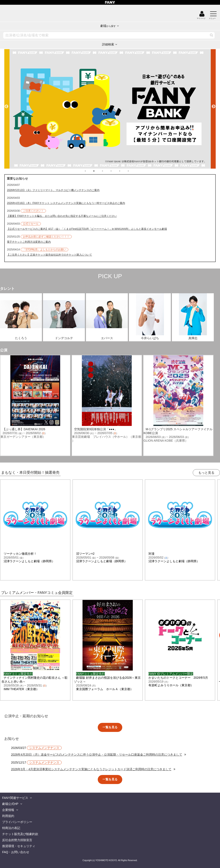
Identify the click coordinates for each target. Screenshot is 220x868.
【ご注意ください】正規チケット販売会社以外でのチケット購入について (49, 255)
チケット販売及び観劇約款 (20, 834)
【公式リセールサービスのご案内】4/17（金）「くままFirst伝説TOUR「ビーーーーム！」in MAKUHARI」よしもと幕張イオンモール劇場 (87, 229)
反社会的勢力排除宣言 (17, 840)
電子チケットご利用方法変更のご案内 (29, 242)
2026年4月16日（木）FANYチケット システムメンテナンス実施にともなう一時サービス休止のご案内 (66, 203)
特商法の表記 (11, 828)
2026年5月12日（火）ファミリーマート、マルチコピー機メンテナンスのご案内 (53, 190)
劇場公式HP (10, 804)
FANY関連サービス (15, 798)
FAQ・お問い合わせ (16, 852)
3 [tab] (107, 171)
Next (214, 105)
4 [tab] (115, 171)
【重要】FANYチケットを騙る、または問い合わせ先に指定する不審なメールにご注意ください (62, 216)
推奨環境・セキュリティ (19, 846)
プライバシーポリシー (17, 822)
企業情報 (8, 810)
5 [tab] (124, 171)
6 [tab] (133, 171)
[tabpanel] (110, 109)
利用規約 (8, 816)
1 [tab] (90, 171)
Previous (6, 105)
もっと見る (206, 473)
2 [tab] (98, 171)
